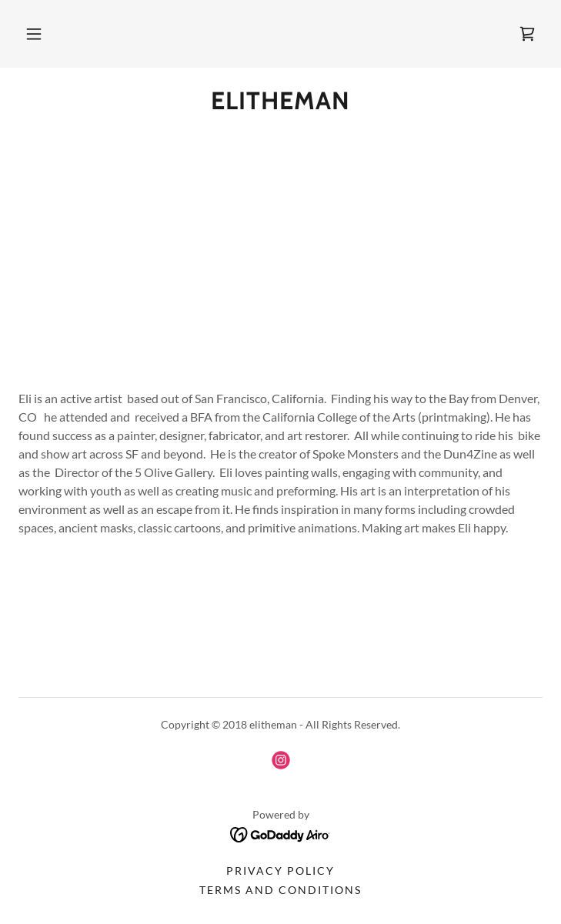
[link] (527, 34)
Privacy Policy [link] (280, 871)
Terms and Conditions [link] (280, 890)
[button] (34, 34)
